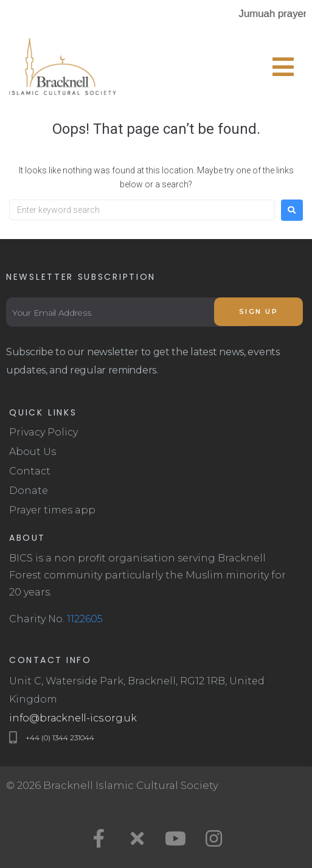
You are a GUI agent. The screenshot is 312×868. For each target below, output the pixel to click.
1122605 (85, 619)
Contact (30, 471)
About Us (33, 452)
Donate (29, 491)
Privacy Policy (43, 432)
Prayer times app (52, 510)
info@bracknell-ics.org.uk (73, 718)
